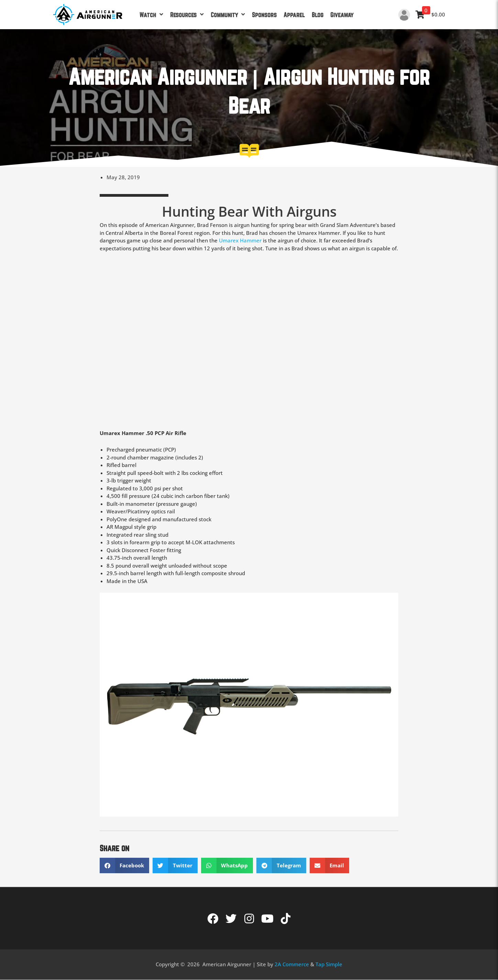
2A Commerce (292, 964)
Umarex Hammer (240, 240)
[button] (125, 865)
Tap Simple (329, 964)
